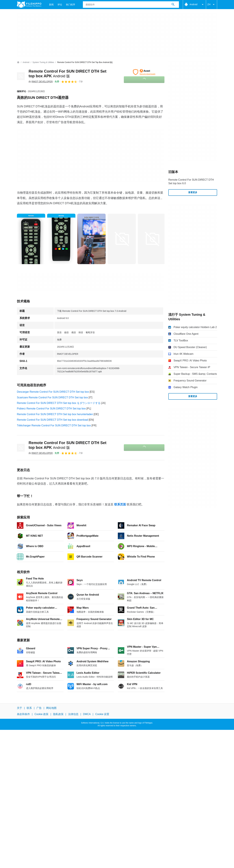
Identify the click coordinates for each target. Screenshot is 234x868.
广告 (39, 708)
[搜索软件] (173, 5)
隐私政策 (58, 714)
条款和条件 (23, 714)
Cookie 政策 (41, 714)
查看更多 (193, 192)
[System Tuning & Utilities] (43, 62)
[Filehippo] (29, 5)
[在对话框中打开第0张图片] (31, 239)
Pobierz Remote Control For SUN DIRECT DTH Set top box (51, 409)
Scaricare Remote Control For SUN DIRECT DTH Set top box (52, 397)
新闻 (51, 5)
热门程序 (71, 5)
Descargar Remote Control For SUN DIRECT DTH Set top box (53, 392)
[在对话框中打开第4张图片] (152, 239)
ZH (211, 5)
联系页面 (120, 504)
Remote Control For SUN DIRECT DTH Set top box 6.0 (191, 182)
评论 (60, 5)
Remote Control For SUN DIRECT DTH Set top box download (52, 420)
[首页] (18, 62)
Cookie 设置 (102, 714)
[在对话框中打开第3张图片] (122, 239)
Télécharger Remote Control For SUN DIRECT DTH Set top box (54, 425)
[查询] (131, 5)
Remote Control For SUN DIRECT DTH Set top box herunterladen (55, 414)
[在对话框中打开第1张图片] (61, 239)
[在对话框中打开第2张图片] (91, 239)
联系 (29, 708)
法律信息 (73, 714)
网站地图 (51, 708)
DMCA (87, 714)
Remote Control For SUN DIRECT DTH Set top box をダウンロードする (59, 403)
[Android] (26, 62)
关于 (19, 708)
